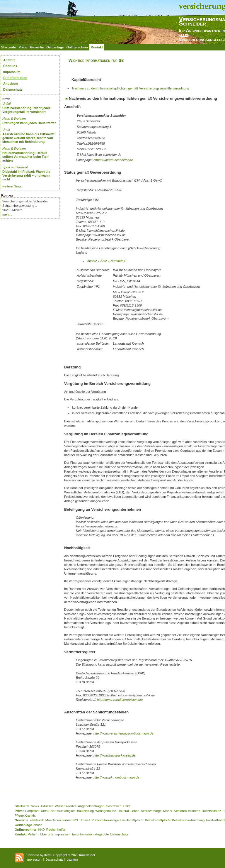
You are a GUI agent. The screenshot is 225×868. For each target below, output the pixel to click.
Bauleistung (86, 811)
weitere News (12, 186)
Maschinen (53, 820)
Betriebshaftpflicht (158, 820)
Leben (135, 811)
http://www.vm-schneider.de (113, 160)
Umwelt (85, 820)
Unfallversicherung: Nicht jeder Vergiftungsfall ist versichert (26, 110)
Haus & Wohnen (14, 119)
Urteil (6, 130)
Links (127, 806)
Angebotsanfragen (91, 806)
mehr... (7, 214)
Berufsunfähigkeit (63, 811)
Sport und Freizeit (15, 167)
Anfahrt (9, 60)
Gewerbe (37, 47)
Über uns (10, 66)
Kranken (194, 811)
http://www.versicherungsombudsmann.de (123, 733)
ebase (38, 825)
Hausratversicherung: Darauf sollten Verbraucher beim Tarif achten (25, 157)
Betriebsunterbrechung (188, 820)
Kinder (168, 811)
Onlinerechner (77, 47)
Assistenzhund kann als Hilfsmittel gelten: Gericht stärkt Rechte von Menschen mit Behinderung (29, 138)
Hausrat (123, 811)
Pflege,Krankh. (25, 815)
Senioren (180, 811)
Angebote (11, 84)
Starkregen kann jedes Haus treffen (29, 123)
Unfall (6, 104)
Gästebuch (114, 806)
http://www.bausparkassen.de (115, 755)
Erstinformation (15, 78)
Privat (23, 47)
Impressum (12, 72)
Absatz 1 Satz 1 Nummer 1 (106, 261)
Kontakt (97, 47)
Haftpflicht (32, 811)
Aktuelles (47, 806)
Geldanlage (55, 47)
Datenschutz (13, 89)
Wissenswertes (66, 806)
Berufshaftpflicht (132, 820)
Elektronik (37, 820)
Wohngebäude (106, 811)
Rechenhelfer (56, 830)
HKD (41, 830)
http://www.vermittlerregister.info (120, 700)
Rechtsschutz (211, 811)
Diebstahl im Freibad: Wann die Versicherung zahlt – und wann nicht (26, 175)
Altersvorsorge (151, 811)
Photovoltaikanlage (105, 820)
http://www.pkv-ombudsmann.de (116, 777)
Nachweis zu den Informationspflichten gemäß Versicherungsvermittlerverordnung (131, 88)
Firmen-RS (70, 820)
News (35, 806)
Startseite (8, 47)
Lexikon (72, 859)
